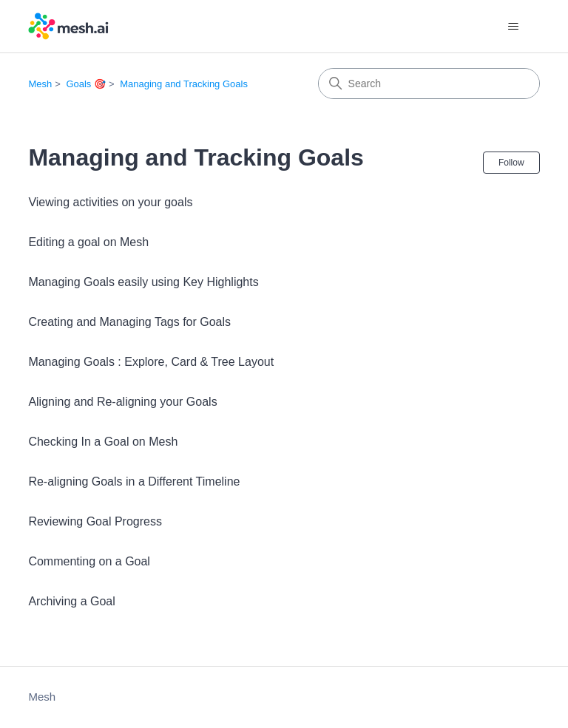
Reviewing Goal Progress (95, 521)
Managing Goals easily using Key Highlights (143, 282)
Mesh (40, 84)
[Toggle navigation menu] (514, 27)
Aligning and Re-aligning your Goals (122, 402)
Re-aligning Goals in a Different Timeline (134, 482)
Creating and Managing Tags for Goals (129, 322)
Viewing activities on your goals (110, 202)
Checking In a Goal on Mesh (103, 442)
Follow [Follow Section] (511, 163)
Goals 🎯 (86, 84)
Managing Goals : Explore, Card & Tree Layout (151, 362)
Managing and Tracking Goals (184, 84)
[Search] (429, 84)
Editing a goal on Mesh (88, 242)
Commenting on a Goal (89, 561)
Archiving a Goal (71, 601)
